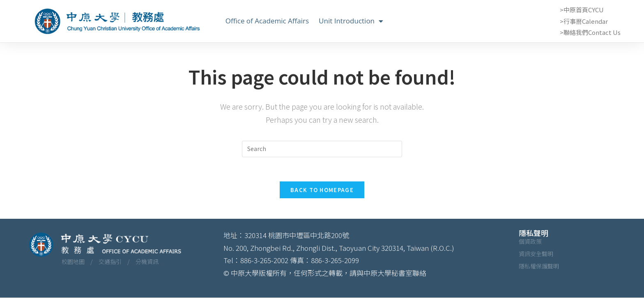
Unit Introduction (351, 21)
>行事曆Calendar (584, 21)
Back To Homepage (322, 190)
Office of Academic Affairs (267, 21)
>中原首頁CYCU (582, 10)
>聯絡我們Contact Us (590, 32)
